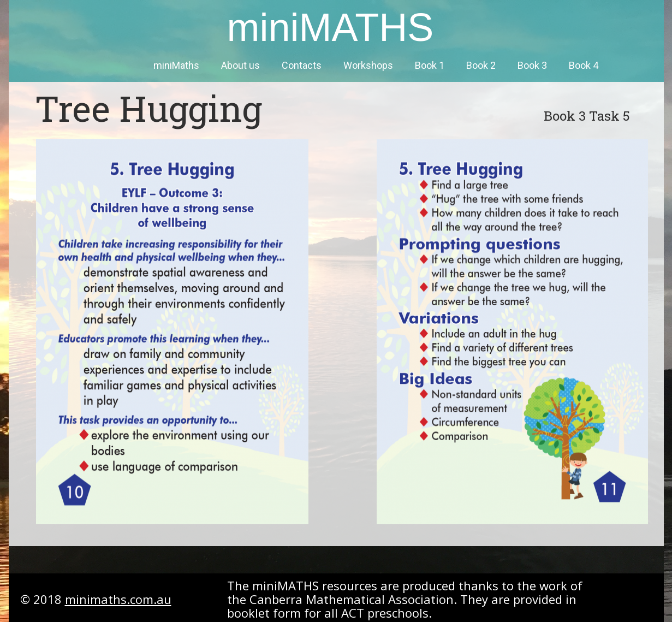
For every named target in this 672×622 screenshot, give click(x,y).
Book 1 (430, 65)
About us (240, 65)
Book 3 (532, 65)
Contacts (302, 65)
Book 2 (481, 65)
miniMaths (176, 65)
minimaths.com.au (118, 599)
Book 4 (584, 65)
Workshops (368, 65)
